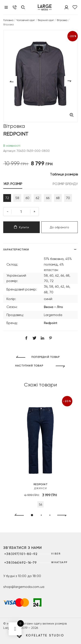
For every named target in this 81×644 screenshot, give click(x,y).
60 (27, 198)
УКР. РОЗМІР (13, 184)
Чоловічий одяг (26, 20)
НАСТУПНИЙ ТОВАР (29, 366)
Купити (21, 227)
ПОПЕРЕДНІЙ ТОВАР (45, 357)
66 (48, 198)
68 (58, 198)
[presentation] (17, 515)
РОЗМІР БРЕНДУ (65, 184)
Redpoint (51, 323)
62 (37, 198)
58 (17, 198)
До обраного (60, 227)
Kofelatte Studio (45, 635)
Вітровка (62, 20)
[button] (32, 515)
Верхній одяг (46, 20)
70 (68, 198)
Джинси (40, 486)
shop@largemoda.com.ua (24, 587)
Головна (8, 20)
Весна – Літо (53, 307)
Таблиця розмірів (64, 174)
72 (7, 198)
